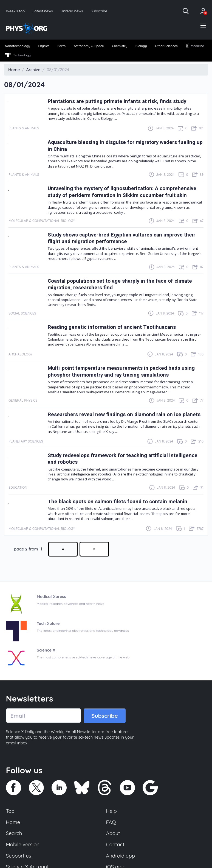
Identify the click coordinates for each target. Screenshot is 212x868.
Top (10, 817)
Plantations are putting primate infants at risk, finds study (119, 102)
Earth (61, 46)
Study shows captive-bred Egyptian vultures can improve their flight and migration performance (124, 238)
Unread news (73, 11)
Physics (44, 46)
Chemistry (120, 46)
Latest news (43, 11)
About (113, 839)
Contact (115, 851)
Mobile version (23, 851)
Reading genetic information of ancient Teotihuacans (113, 327)
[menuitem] (18, 47)
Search (14, 839)
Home (13, 828)
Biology (141, 46)
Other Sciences (166, 46)
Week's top (16, 11)
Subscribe (100, 11)
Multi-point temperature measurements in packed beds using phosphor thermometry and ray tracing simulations (123, 372)
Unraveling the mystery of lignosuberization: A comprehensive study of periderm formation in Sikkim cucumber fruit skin (125, 192)
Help (112, 817)
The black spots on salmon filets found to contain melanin (119, 507)
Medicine (195, 46)
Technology (18, 55)
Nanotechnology (18, 46)
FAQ (111, 828)
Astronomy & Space (89, 46)
